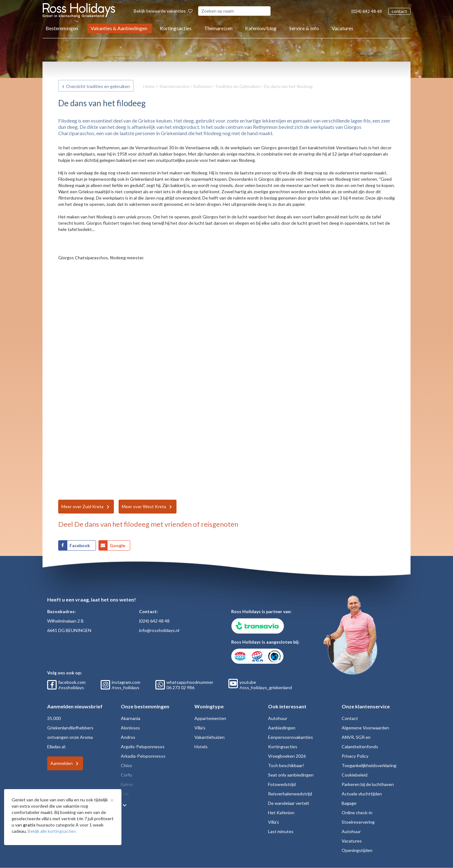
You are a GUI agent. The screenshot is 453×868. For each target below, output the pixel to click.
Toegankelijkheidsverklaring (369, 765)
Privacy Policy (355, 756)
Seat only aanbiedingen (291, 775)
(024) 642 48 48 (367, 11)
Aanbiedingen (282, 728)
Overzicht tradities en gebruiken (98, 86)
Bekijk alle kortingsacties (52, 831)
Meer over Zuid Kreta (82, 506)
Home (149, 86)
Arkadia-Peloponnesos (143, 756)
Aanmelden (62, 763)
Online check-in (357, 813)
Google (117, 545)
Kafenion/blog (261, 28)
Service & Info (304, 28)
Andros (128, 737)
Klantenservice (174, 86)
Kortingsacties (176, 28)
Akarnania (131, 718)
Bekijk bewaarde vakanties (163, 11)
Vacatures (342, 28)
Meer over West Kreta (144, 506)
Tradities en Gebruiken (238, 86)
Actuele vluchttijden (362, 794)
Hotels (201, 747)
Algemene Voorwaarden (365, 728)
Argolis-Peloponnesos (143, 747)
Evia (125, 794)
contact (399, 11)
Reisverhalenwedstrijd (290, 794)
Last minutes (281, 831)
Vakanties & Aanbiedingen (119, 28)
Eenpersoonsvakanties (291, 737)
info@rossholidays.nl (159, 630)
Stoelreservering (358, 822)
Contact (350, 718)
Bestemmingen (62, 28)
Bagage (349, 803)
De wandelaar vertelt (289, 803)
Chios (126, 765)
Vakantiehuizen (210, 737)
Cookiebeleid (355, 775)
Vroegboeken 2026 (287, 756)
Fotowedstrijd (282, 784)
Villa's (200, 728)
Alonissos (130, 728)
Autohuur (278, 718)
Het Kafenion (281, 813)
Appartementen (210, 718)
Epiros (127, 784)
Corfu (126, 775)
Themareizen (218, 28)
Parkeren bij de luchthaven (368, 784)
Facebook (80, 545)
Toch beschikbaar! (286, 765)
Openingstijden (357, 850)
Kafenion (202, 86)
